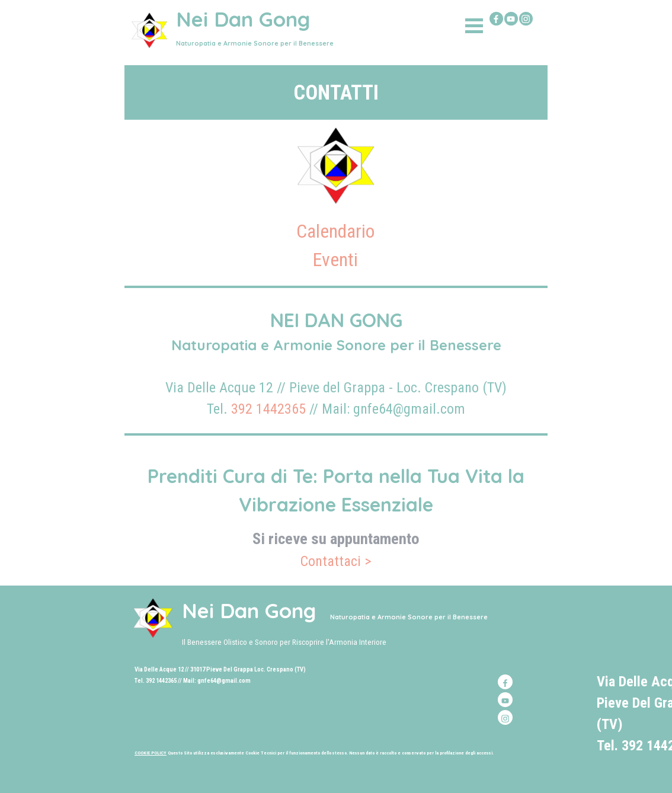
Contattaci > (336, 561)
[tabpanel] (336, 92)
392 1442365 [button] (268, 409)
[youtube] (511, 19)
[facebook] (496, 19)
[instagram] (526, 19)
